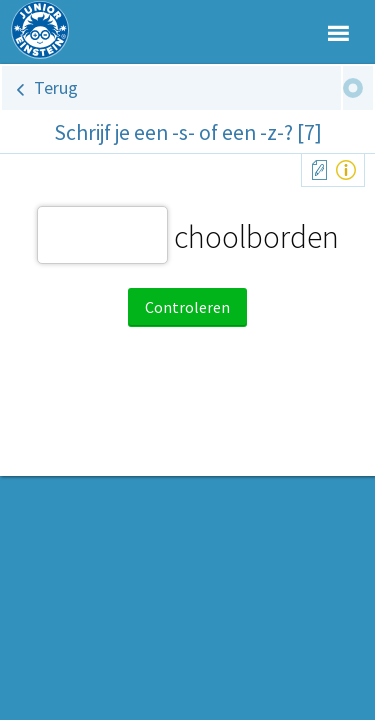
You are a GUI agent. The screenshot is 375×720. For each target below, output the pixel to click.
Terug (56, 87)
